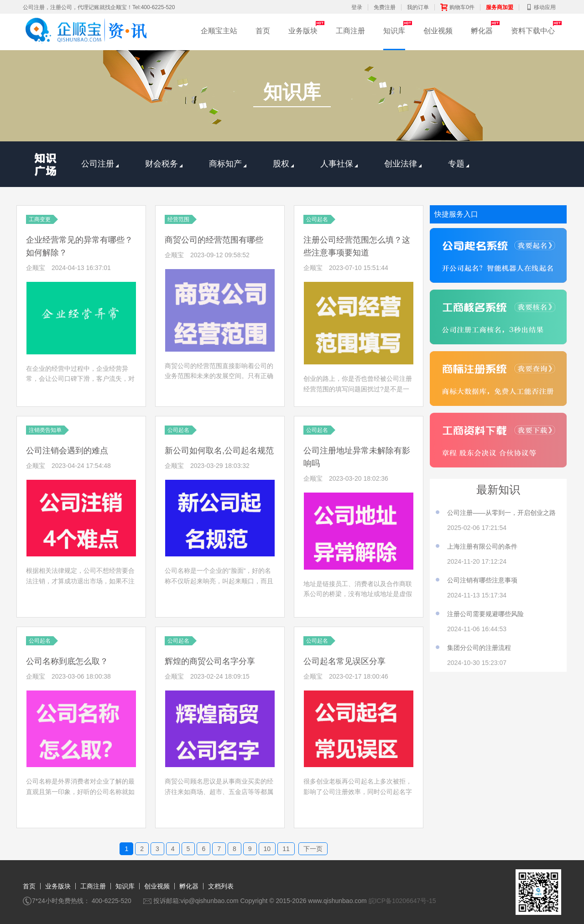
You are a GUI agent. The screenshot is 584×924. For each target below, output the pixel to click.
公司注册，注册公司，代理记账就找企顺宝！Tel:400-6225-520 (99, 7)
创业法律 (403, 164)
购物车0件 (457, 7)
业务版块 (303, 31)
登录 (357, 7)
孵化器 (482, 31)
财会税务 (164, 164)
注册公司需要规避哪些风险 (485, 614)
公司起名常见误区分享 (344, 661)
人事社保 (339, 164)
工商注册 (350, 31)
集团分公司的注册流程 (479, 648)
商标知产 (228, 164)
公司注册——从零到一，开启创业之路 (501, 513)
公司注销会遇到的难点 (67, 451)
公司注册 (100, 164)
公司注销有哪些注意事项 (482, 580)
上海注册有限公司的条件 (482, 546)
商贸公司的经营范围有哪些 (214, 240)
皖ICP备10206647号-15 (402, 901)
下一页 (313, 849)
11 (286, 849)
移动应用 (540, 7)
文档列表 (221, 886)
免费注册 (385, 7)
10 (267, 849)
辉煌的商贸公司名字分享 (210, 661)
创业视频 (438, 31)
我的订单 (418, 7)
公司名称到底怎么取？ (67, 661)
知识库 (394, 31)
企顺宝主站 (219, 31)
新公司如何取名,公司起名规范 (219, 451)
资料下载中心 (533, 31)
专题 (459, 164)
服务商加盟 (500, 7)
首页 (263, 31)
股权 (283, 164)
